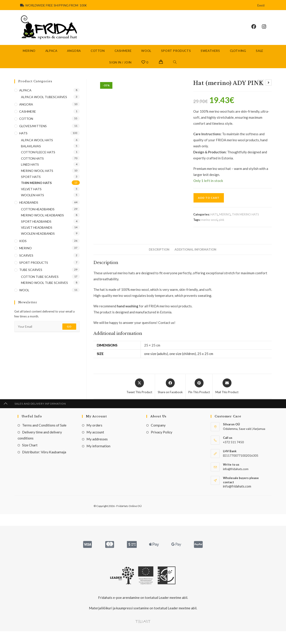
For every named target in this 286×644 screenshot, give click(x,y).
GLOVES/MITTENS (33, 130)
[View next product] (269, 86)
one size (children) (183, 357)
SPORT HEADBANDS (36, 225)
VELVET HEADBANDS (37, 231)
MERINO (225, 218)
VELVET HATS (246, 492)
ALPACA (25, 94)
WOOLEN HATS (33, 199)
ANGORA (26, 108)
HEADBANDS (29, 206)
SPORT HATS (31, 180)
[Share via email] (227, 390)
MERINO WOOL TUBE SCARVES (44, 286)
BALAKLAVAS (31, 150)
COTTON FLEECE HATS (38, 156)
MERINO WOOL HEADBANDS (42, 219)
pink (222, 223)
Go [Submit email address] (69, 330)
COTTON (107, 492)
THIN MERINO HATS (245, 218)
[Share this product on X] (139, 390)
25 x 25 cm (205, 357)
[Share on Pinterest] (199, 390)
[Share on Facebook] (170, 390)
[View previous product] (261, 86)
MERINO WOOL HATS (37, 174)
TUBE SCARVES (31, 273)
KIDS (23, 244)
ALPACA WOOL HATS (37, 144)
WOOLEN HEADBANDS (38, 237)
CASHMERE (28, 115)
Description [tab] (159, 253)
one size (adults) (156, 357)
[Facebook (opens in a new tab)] (257, 28)
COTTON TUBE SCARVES (40, 280)
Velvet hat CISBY (244, 498)
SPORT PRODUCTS (34, 266)
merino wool (209, 223)
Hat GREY (183, 498)
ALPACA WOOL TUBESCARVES (44, 101)
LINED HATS (30, 168)
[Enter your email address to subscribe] (47, 330)
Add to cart (209, 202)
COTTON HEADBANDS (38, 213)
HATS (214, 218)
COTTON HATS (132, 492)
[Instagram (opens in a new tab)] (267, 28)
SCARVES (26, 259)
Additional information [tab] (195, 253)
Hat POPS (121, 498)
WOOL (24, 294)
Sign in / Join (120, 66)
